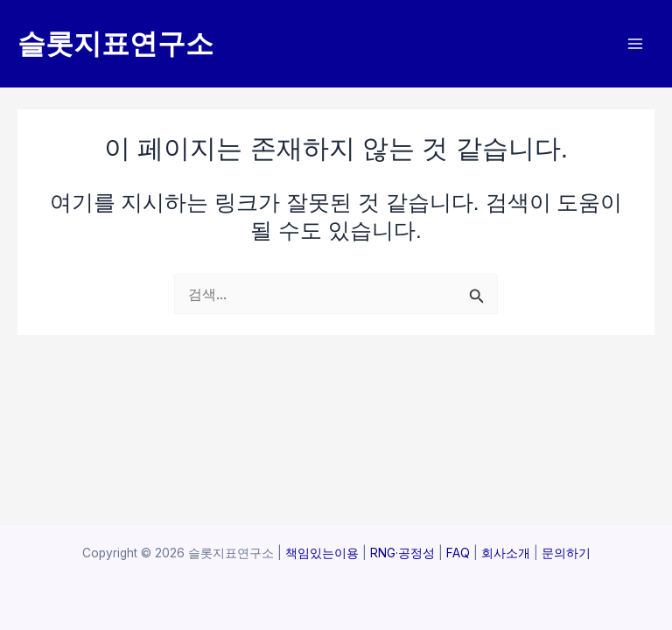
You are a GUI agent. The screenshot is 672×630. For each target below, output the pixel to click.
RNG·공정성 (402, 553)
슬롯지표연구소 (115, 44)
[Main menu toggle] (635, 44)
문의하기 (566, 553)
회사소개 (506, 553)
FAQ (456, 553)
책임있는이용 (322, 553)
